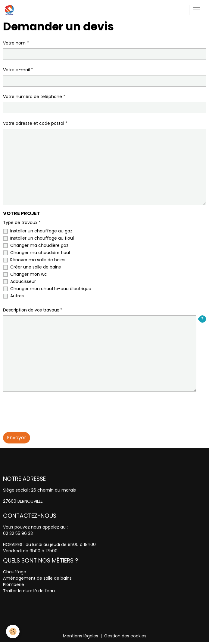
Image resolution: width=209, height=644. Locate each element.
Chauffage (15, 572)
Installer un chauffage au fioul (42, 238)
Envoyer (17, 438)
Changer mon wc (29, 274)
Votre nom (14, 43)
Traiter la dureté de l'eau (29, 591)
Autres (17, 296)
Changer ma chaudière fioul (40, 253)
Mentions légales (81, 636)
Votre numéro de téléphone (33, 97)
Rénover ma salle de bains (38, 260)
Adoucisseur (23, 281)
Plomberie (14, 584)
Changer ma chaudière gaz (39, 245)
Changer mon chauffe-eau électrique (51, 289)
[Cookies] (13, 632)
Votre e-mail (16, 70)
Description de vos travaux (31, 310)
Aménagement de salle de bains (37, 578)
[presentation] (49, 408)
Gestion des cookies (125, 636)
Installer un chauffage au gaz (41, 231)
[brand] (11, 10)
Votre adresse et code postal (34, 123)
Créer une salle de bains (36, 267)
